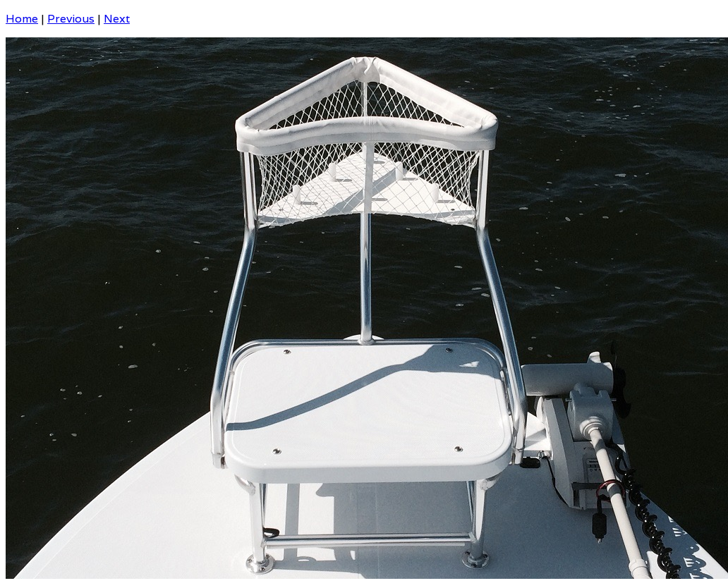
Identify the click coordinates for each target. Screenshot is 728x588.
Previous (71, 19)
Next (117, 19)
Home (22, 19)
